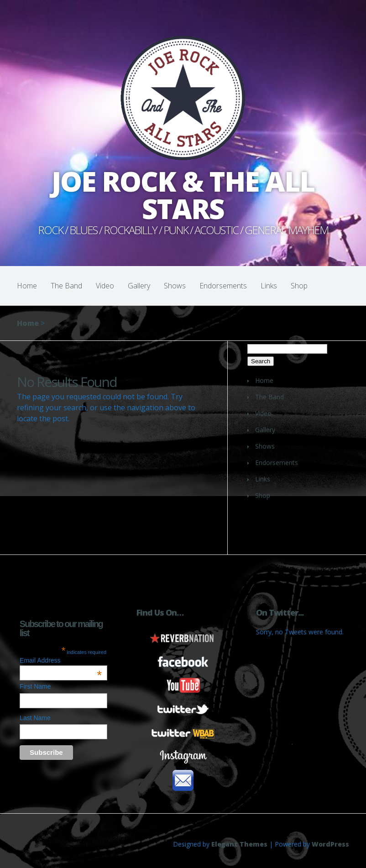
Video (105, 286)
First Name (35, 686)
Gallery (139, 286)
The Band (66, 286)
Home (27, 286)
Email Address (61, 660)
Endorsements (223, 286)
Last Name (35, 718)
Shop (299, 286)
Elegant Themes (239, 844)
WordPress (330, 844)
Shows (175, 286)
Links (269, 286)
